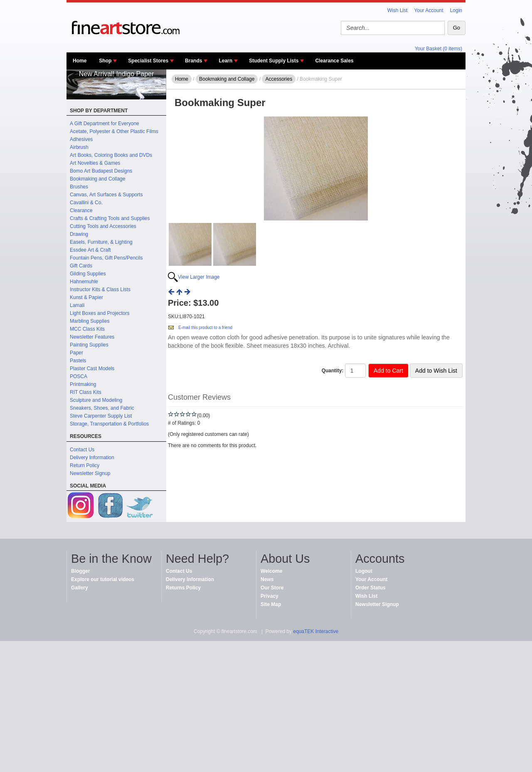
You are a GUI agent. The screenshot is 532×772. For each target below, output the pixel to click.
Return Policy (85, 465)
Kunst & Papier (86, 297)
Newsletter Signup (90, 473)
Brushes (79, 187)
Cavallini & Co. (86, 203)
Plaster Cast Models (92, 369)
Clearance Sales (334, 61)
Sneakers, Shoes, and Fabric (102, 408)
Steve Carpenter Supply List (101, 416)
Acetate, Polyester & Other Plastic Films (114, 131)
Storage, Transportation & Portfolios (109, 424)
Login (456, 10)
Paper (76, 353)
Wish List (398, 10)
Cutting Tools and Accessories (103, 226)
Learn (225, 61)
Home (80, 61)
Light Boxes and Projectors (100, 313)
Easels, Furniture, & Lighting (101, 242)
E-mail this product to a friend (205, 328)
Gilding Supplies (88, 274)
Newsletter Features (92, 337)
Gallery (80, 588)
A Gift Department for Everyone (105, 124)
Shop (105, 61)
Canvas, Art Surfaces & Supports (106, 195)
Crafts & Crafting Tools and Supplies (110, 218)
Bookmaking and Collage (97, 179)
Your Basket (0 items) (438, 49)
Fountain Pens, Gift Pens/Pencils (106, 258)
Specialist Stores (148, 61)
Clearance (81, 210)
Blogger (80, 571)
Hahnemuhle (84, 282)
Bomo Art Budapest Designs (101, 171)
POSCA (79, 376)
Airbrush (79, 147)
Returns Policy (183, 588)
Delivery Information (92, 458)
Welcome (271, 571)
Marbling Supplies (90, 321)
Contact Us (82, 450)
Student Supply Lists (274, 61)
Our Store (272, 588)
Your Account (429, 10)
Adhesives (81, 139)
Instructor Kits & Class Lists (100, 289)
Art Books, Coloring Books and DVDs (111, 155)
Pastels (78, 361)
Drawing (79, 234)
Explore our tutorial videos (103, 579)
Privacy (270, 596)
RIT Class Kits (86, 392)
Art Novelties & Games (95, 163)
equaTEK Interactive (316, 631)
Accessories (279, 79)
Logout (364, 571)
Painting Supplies (89, 345)
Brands (193, 61)
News (267, 579)
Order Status (371, 588)
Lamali (77, 305)
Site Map (271, 604)
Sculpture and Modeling (96, 400)
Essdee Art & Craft (90, 250)
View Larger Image (199, 277)
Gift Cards (81, 266)
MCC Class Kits (87, 329)
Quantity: (333, 371)
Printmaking (83, 384)
